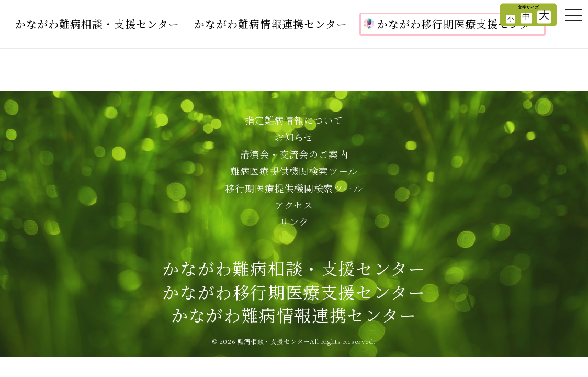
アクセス (294, 205)
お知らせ (294, 137)
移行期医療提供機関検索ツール (294, 188)
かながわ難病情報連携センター (271, 24)
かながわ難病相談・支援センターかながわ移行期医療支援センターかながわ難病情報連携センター (294, 292)
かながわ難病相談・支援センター (97, 24)
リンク (294, 221)
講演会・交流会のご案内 (294, 154)
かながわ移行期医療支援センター (453, 24)
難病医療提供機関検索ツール (294, 171)
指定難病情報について (294, 120)
